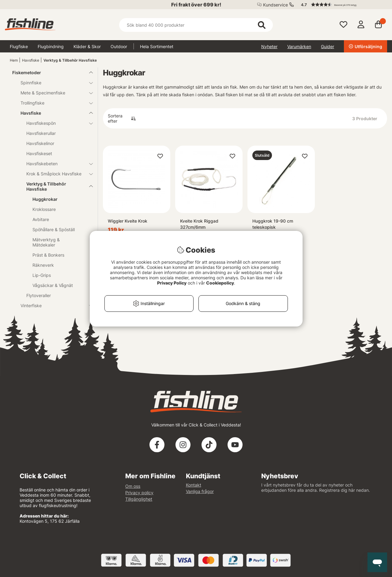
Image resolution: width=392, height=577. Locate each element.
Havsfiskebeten (56, 164)
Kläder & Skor (87, 46)
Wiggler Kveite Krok (128, 221)
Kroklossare (44, 209)
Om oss (133, 486)
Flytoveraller (39, 295)
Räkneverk (43, 265)
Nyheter (269, 46)
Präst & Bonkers (48, 255)
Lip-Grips (42, 275)
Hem (14, 60)
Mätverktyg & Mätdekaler (46, 242)
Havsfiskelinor (40, 143)
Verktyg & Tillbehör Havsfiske (70, 60)
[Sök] (196, 25)
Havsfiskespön (56, 123)
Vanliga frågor (200, 491)
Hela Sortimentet (157, 46)
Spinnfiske (53, 83)
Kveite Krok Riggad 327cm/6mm (199, 224)
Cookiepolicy (220, 283)
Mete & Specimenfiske (53, 93)
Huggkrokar (45, 199)
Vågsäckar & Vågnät (53, 285)
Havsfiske (31, 60)
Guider (328, 46)
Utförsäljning (366, 46)
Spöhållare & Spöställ (54, 229)
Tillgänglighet (139, 499)
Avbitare (41, 219)
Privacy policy (139, 493)
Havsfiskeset (39, 153)
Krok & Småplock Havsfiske (56, 174)
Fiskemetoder (49, 73)
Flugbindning (51, 46)
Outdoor (119, 46)
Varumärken (299, 46)
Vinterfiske (53, 306)
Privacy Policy (172, 283)
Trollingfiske (53, 103)
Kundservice (275, 5)
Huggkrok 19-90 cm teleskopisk (273, 224)
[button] (341, 5)
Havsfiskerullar (41, 133)
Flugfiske (19, 46)
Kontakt (194, 485)
